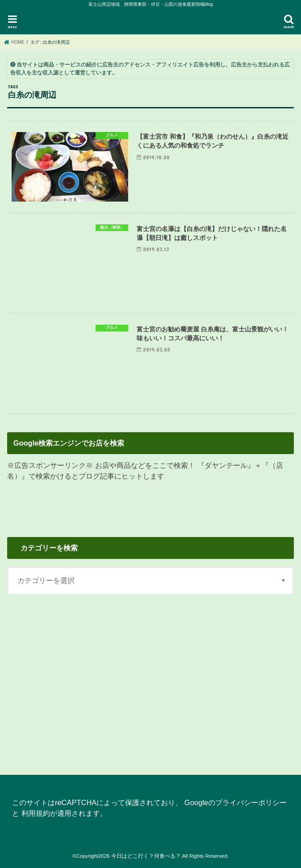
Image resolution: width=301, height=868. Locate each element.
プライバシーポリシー (251, 802)
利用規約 (36, 813)
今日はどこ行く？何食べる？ (146, 856)
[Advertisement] (150, 679)
